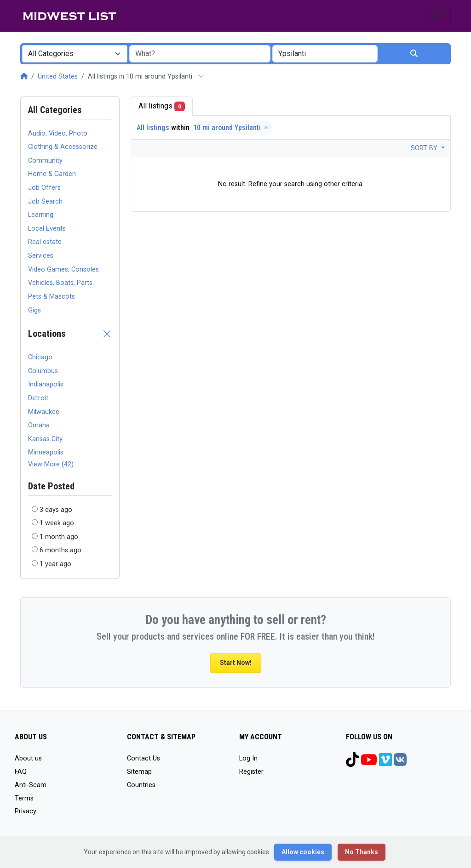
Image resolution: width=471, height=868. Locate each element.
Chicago (40, 357)
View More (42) (51, 464)
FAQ (21, 772)
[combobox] (75, 54)
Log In (248, 758)
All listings (162, 106)
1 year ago (55, 564)
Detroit (38, 398)
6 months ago (60, 550)
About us (28, 758)
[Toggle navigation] (438, 16)
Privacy (26, 811)
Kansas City (45, 439)
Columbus (43, 371)
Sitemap (139, 772)
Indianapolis (46, 384)
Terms (24, 798)
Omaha (39, 425)
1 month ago (59, 537)
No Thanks (362, 852)
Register (251, 772)
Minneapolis (46, 452)
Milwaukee (44, 412)
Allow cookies (303, 852)
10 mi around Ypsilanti (232, 128)
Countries (141, 785)
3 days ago (56, 510)
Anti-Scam (31, 785)
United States (58, 77)
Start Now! (236, 663)
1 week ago (57, 523)
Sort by (425, 148)
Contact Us (144, 758)
